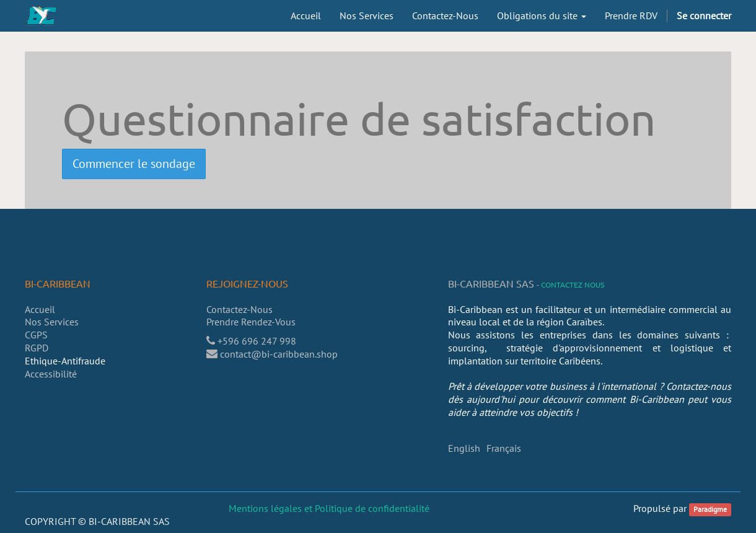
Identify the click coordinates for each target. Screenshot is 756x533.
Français (504, 448)
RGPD (37, 348)
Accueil (40, 309)
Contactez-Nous (240, 309)
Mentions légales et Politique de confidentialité (329, 508)
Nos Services (52, 322)
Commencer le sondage (134, 164)
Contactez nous (573, 284)
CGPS (36, 335)
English (464, 448)
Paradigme (710, 509)
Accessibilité (51, 374)
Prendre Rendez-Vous (252, 322)
